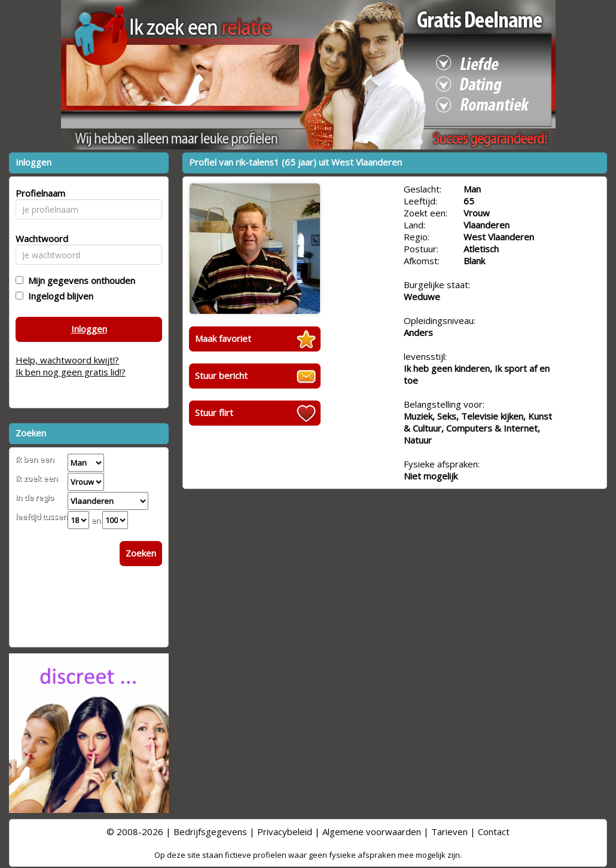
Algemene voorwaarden (372, 832)
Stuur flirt (214, 412)
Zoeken (141, 553)
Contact (494, 832)
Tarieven (449, 832)
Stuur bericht (221, 375)
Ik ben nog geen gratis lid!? (71, 372)
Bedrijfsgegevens (210, 832)
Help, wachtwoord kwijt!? (67, 360)
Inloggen (89, 329)
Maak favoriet (223, 338)
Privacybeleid (285, 832)
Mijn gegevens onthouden (79, 280)
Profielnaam (39, 193)
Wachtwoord (39, 239)
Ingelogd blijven (58, 296)
